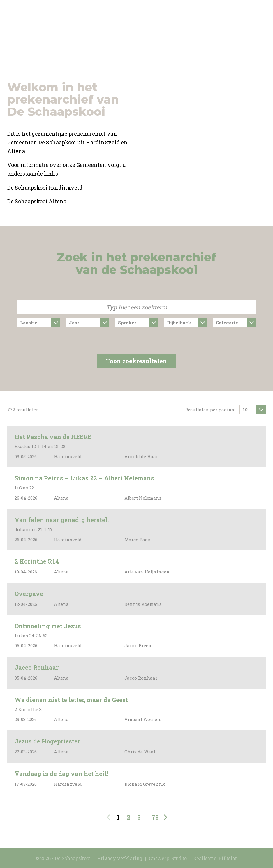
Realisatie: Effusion (216, 858)
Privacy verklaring (120, 858)
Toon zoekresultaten (136, 361)
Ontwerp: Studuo (168, 858)
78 (155, 817)
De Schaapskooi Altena (37, 201)
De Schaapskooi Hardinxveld (45, 188)
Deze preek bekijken (250, 447)
